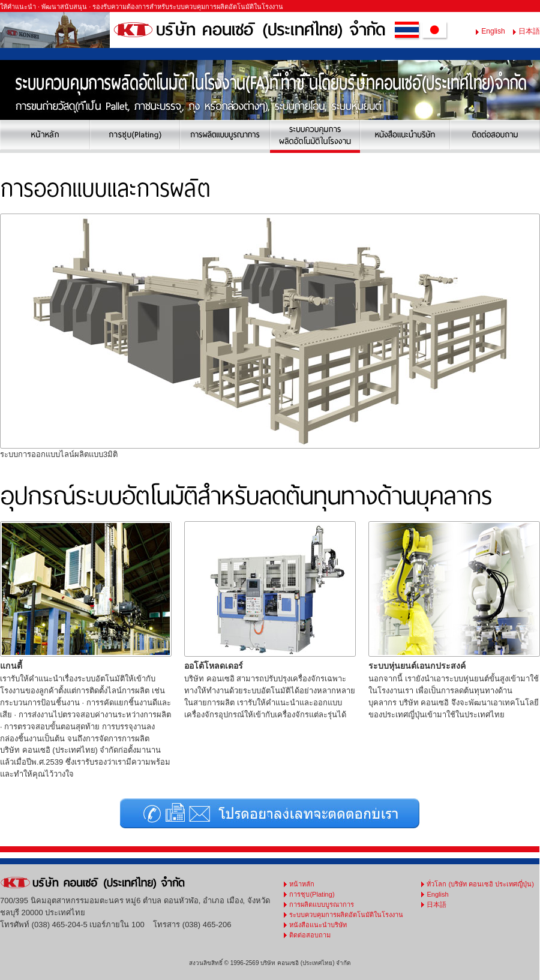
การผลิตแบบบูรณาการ (322, 904)
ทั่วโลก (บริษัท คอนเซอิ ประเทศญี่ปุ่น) (480, 884)
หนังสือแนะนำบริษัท (318, 925)
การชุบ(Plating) (312, 894)
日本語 (529, 31)
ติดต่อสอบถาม (310, 935)
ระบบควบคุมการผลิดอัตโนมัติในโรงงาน (346, 915)
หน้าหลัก (302, 884)
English (493, 31)
